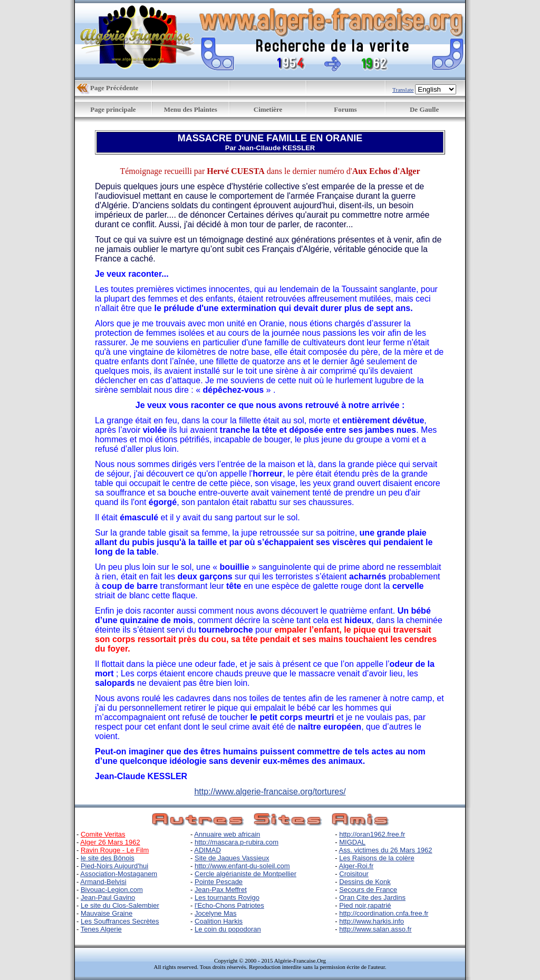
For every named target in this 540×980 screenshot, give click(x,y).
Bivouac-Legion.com (112, 890)
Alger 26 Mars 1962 (110, 842)
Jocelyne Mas (215, 913)
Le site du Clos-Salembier (120, 905)
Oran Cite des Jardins (372, 897)
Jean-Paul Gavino (108, 897)
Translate (403, 90)
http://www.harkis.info (372, 921)
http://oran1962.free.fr (372, 834)
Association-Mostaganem (119, 874)
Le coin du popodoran (228, 929)
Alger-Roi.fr (356, 866)
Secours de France (368, 890)
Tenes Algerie (101, 929)
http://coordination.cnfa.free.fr (384, 913)
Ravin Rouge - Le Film (115, 850)
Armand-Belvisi (103, 882)
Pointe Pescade (219, 882)
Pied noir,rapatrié (365, 905)
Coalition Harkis (219, 921)
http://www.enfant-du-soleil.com (242, 866)
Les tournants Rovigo (227, 897)
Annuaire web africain (227, 834)
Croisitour (354, 874)
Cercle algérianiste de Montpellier (245, 874)
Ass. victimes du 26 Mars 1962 (386, 850)
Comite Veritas (103, 834)
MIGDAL (352, 842)
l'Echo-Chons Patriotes (229, 905)
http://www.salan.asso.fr (375, 929)
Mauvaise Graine (107, 913)
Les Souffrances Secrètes (120, 921)
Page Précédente (114, 88)
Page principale (113, 109)
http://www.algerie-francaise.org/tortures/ (270, 792)
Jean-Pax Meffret (221, 890)
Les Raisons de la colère (377, 858)
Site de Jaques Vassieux (232, 858)
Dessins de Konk (365, 882)
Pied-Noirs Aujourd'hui (114, 866)
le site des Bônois (108, 858)
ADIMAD (208, 850)
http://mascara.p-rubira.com (237, 842)
